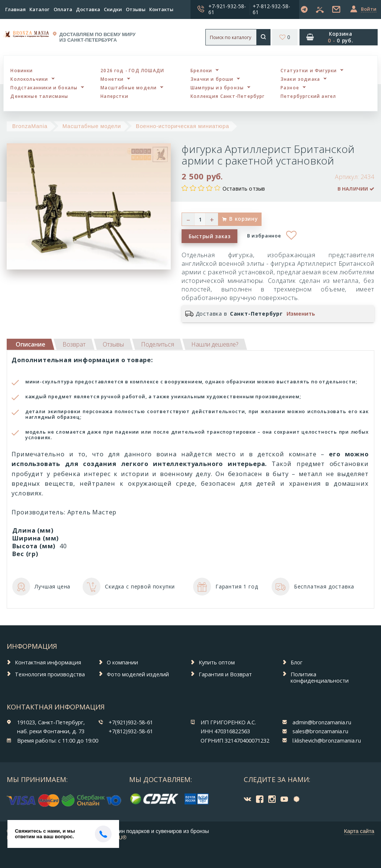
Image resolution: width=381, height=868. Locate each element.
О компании (122, 662)
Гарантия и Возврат (225, 674)
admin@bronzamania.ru (322, 722)
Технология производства (50, 674)
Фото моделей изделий (138, 674)
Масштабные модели (129, 87)
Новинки (22, 70)
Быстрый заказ (210, 236)
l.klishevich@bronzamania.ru (327, 740)
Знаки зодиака (300, 79)
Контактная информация (48, 662)
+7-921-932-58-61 (227, 9)
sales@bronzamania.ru (320, 731)
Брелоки (201, 70)
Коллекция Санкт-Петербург (228, 96)
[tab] (74, 344)
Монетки (112, 79)
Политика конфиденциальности (320, 677)
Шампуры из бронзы (217, 87)
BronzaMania (30, 126)
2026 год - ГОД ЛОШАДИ (132, 70)
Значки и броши (212, 79)
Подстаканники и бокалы (44, 87)
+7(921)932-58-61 (131, 722)
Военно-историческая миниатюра (183, 126)
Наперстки (114, 96)
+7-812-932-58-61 (271, 9)
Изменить (301, 314)
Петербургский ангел (308, 96)
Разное (290, 87)
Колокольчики (29, 79)
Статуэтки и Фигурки (309, 70)
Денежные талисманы (39, 96)
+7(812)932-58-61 (131, 731)
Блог (297, 662)
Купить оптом (217, 662)
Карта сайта (359, 831)
